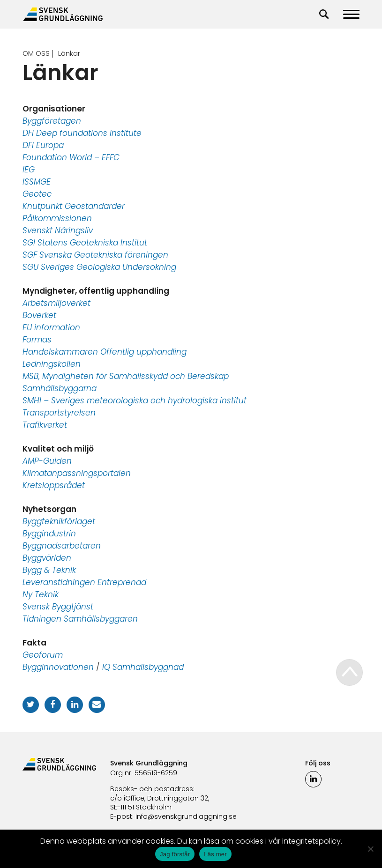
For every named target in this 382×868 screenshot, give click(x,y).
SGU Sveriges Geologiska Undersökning (99, 267)
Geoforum (43, 655)
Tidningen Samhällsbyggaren (80, 619)
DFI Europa (43, 145)
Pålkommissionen (57, 218)
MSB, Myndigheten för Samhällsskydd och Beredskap (126, 376)
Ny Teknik (41, 594)
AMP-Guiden (47, 461)
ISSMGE (37, 182)
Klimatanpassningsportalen (77, 473)
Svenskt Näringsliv (58, 230)
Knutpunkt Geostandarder (74, 206)
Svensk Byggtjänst (58, 607)
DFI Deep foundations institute (82, 133)
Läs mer (215, 854)
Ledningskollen (52, 364)
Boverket (39, 315)
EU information (51, 327)
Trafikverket (45, 425)
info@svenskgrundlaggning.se (186, 816)
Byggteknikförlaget (59, 521)
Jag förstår (175, 854)
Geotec (37, 194)
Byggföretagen (52, 121)
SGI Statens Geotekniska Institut (85, 243)
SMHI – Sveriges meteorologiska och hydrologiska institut (135, 401)
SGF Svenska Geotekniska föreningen (95, 255)
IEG (29, 170)
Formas (37, 340)
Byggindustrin (49, 534)
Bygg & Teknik (49, 570)
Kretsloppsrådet (54, 485)
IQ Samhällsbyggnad (143, 667)
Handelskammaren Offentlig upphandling (105, 352)
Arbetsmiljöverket (56, 303)
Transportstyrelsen (59, 413)
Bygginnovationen (58, 667)
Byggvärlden (47, 558)
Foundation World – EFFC (71, 157)
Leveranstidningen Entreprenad (84, 582)
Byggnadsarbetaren (62, 546)
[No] (370, 849)
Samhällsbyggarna (60, 388)
